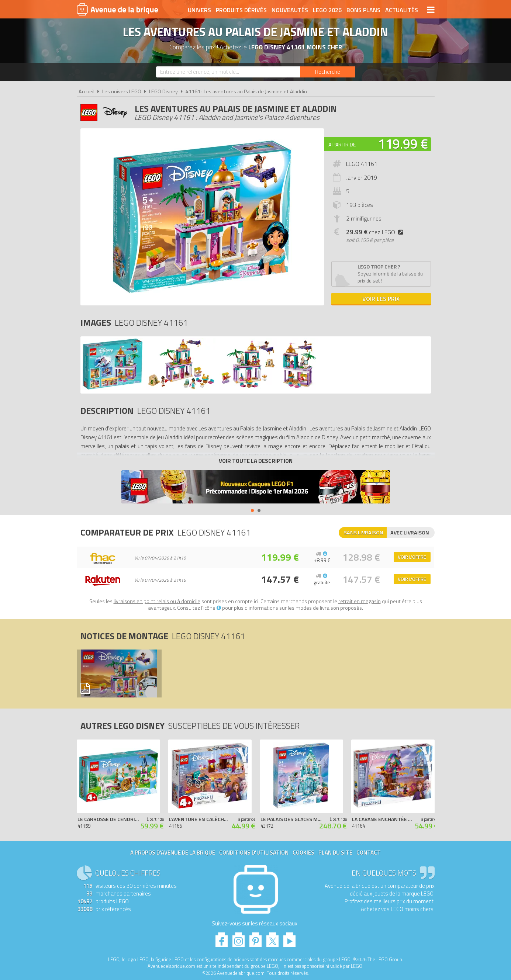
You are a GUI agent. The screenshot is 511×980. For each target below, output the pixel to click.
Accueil (87, 91)
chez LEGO (376, 232)
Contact (369, 853)
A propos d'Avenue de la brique (173, 853)
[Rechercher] (328, 72)
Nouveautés (290, 10)
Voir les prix (381, 299)
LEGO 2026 (327, 10)
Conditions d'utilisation (254, 853)
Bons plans (363, 10)
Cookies (303, 853)
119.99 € (403, 144)
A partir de (342, 144)
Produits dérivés (241, 10)
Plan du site (335, 853)
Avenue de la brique (117, 9)
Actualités (402, 10)
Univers (199, 10)
